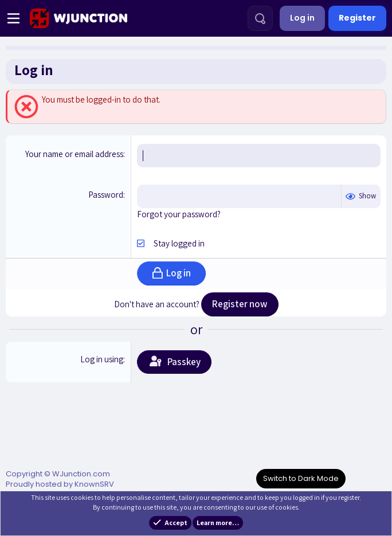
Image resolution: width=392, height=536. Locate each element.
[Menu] (13, 18)
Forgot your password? (179, 214)
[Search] (260, 18)
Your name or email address (74, 154)
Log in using (102, 359)
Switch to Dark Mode (301, 478)
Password (106, 195)
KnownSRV (94, 484)
